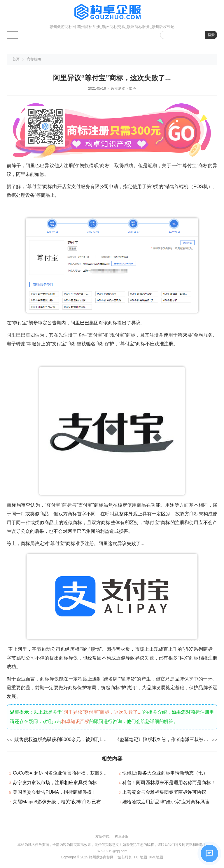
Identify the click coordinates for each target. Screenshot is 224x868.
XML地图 (156, 857)
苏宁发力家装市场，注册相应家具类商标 (55, 783)
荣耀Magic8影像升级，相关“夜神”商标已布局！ (62, 802)
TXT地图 (140, 857)
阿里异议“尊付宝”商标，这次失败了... (103, 712)
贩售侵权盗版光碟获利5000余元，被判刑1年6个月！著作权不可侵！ (62, 739)
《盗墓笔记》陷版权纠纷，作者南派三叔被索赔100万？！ (162, 739)
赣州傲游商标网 (101, 857)
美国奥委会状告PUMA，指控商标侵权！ (55, 792)
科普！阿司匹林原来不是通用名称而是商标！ (169, 783)
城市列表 (125, 857)
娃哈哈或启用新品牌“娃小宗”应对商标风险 (166, 802)
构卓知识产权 (75, 721)
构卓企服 (122, 837)
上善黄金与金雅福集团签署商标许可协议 (164, 792)
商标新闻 (34, 59)
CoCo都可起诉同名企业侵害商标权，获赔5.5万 (62, 773)
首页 (16, 59)
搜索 (211, 35)
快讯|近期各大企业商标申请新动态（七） (165, 773)
